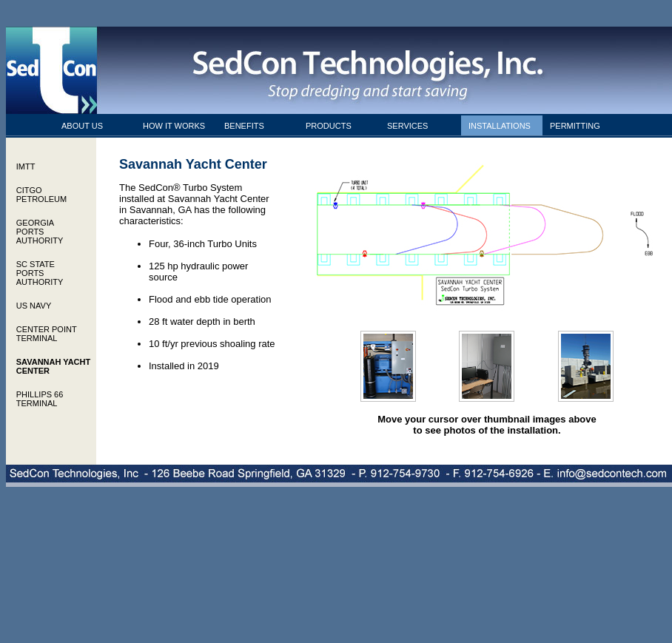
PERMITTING (575, 126)
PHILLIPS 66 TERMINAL (40, 399)
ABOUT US (82, 126)
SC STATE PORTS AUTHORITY (40, 273)
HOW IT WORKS (174, 126)
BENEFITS (244, 126)
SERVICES (407, 126)
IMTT (26, 166)
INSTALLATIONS (500, 126)
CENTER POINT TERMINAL (47, 334)
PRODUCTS (329, 126)
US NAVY (34, 306)
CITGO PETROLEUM (41, 195)
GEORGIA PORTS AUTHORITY (40, 232)
